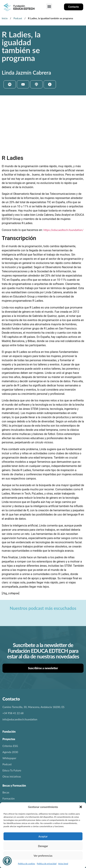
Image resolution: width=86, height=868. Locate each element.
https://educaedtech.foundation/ (63, 230)
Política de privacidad (47, 864)
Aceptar (43, 836)
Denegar (43, 846)
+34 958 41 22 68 (13, 713)
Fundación (9, 731)
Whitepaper (9, 758)
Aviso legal (63, 864)
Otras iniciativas (12, 776)
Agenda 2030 (10, 752)
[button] (81, 807)
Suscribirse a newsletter (43, 668)
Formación (9, 798)
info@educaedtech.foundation (20, 719)
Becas (6, 792)
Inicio (5, 18)
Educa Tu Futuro (12, 770)
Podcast (18, 18)
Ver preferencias (43, 856)
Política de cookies (26, 864)
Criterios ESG (10, 746)
